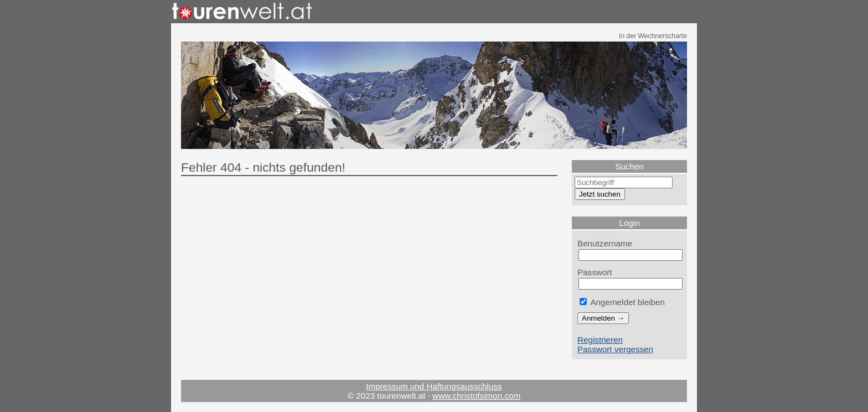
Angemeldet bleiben (622, 302)
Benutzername (605, 243)
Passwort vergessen (615, 349)
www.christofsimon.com (476, 396)
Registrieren (600, 340)
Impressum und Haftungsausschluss (434, 386)
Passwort (595, 272)
